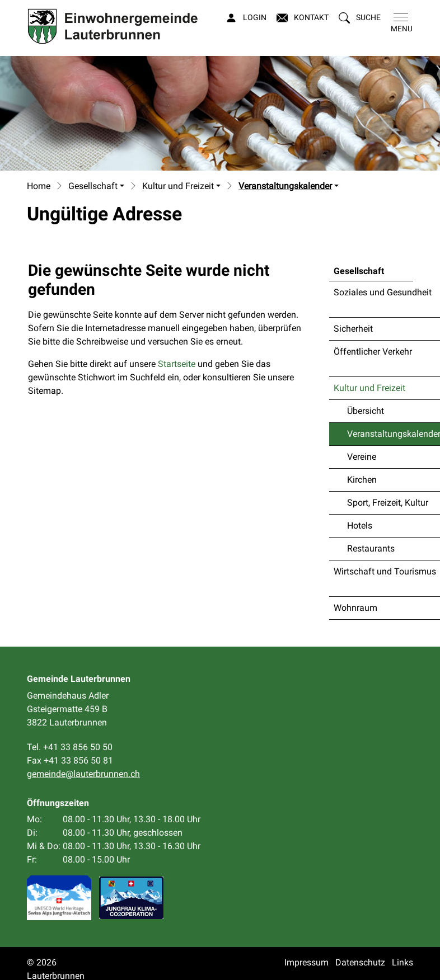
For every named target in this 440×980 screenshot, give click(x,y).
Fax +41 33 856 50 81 (70, 760)
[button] (360, 18)
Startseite (177, 364)
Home (39, 186)
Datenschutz (360, 962)
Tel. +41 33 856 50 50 (70, 747)
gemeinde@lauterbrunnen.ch (83, 774)
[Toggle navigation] (399, 23)
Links (402, 962)
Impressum (306, 962)
